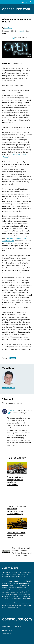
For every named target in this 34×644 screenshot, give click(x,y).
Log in (24, 2)
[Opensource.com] (16, 10)
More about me (9, 388)
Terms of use (7, 634)
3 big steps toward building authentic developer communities (15, 481)
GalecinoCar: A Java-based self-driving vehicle (16, 535)
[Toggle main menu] (3, 2)
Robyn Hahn (11, 410)
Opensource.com (9, 581)
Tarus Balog (8, 28)
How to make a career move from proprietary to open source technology (17, 510)
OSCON (13, 358)
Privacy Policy (7, 631)
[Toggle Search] (31, 2)
